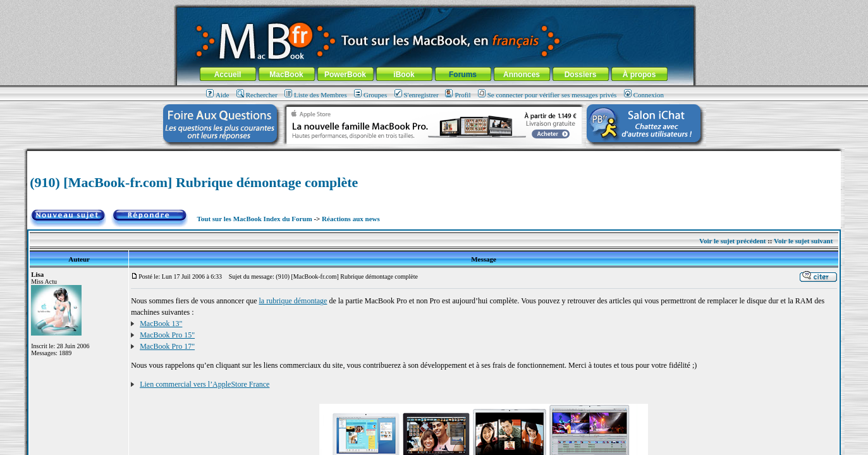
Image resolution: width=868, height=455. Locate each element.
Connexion (644, 95)
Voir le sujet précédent (732, 241)
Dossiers (581, 75)
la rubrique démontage (293, 301)
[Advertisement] (434, 156)
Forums (463, 75)
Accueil (228, 75)
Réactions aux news (351, 219)
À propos (639, 75)
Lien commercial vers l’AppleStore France (205, 384)
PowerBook (345, 75)
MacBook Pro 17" (167, 346)
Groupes (370, 95)
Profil (458, 95)
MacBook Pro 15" (167, 335)
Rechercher (257, 95)
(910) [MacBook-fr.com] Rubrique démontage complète (194, 182)
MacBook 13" (161, 324)
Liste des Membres (316, 95)
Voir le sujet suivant (803, 241)
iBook (404, 75)
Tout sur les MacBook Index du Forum (254, 219)
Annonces (522, 75)
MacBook (286, 75)
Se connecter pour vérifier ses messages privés (547, 95)
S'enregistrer (417, 95)
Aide (217, 95)
